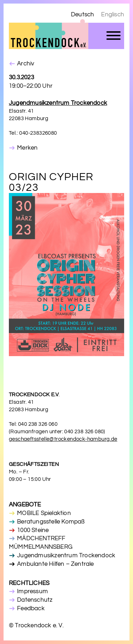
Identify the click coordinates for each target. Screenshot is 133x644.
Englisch (113, 15)
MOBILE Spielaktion (44, 513)
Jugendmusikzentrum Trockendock (66, 556)
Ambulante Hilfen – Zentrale (55, 564)
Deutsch (82, 15)
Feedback (31, 608)
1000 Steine (33, 530)
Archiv (26, 64)
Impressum (32, 591)
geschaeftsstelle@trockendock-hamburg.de (63, 439)
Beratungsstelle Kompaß (51, 522)
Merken (27, 148)
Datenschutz (35, 600)
